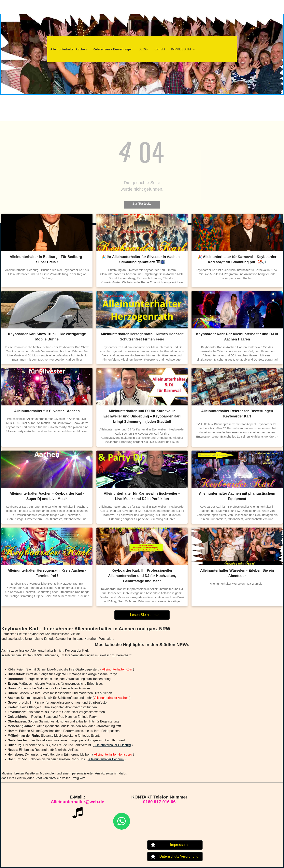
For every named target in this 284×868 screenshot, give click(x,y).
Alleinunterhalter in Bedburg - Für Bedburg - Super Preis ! (47, 259)
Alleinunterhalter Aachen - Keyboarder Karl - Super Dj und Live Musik (47, 496)
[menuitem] (69, 49)
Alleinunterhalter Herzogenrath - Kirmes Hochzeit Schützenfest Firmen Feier (142, 337)
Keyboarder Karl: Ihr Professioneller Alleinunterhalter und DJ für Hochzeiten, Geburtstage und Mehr (142, 576)
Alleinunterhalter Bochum (106, 759)
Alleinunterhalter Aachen (111, 698)
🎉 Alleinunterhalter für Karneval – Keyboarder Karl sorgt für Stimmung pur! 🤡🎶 (237, 259)
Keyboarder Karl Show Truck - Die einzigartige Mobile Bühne (47, 337)
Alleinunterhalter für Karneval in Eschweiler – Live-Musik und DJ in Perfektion (142, 496)
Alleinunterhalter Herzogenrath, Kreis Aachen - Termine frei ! (47, 573)
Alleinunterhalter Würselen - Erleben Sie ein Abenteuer (237, 573)
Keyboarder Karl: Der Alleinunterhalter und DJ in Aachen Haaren (237, 337)
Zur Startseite (142, 204)
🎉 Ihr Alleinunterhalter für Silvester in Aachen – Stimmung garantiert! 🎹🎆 (142, 259)
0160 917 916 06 (159, 802)
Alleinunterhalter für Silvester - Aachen (47, 411)
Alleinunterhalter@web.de (77, 802)
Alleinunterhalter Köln (117, 669)
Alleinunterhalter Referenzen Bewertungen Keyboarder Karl (237, 414)
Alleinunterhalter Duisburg (113, 745)
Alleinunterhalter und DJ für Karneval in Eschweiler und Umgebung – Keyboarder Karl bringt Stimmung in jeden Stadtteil (142, 416)
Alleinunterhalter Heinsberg (113, 754)
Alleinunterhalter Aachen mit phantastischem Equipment (237, 496)
